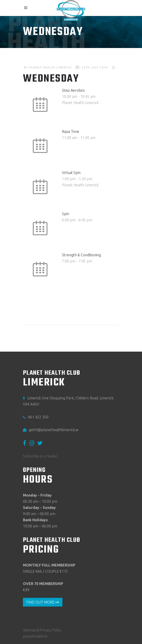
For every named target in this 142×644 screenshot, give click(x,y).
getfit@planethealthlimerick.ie (54, 430)
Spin (65, 214)
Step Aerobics (73, 90)
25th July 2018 (95, 67)
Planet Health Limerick (51, 67)
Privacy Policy (50, 630)
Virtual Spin (71, 173)
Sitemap (30, 630)
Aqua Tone (71, 131)
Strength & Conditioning (81, 255)
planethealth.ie (35, 636)
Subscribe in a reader (40, 456)
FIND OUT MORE (43, 602)
